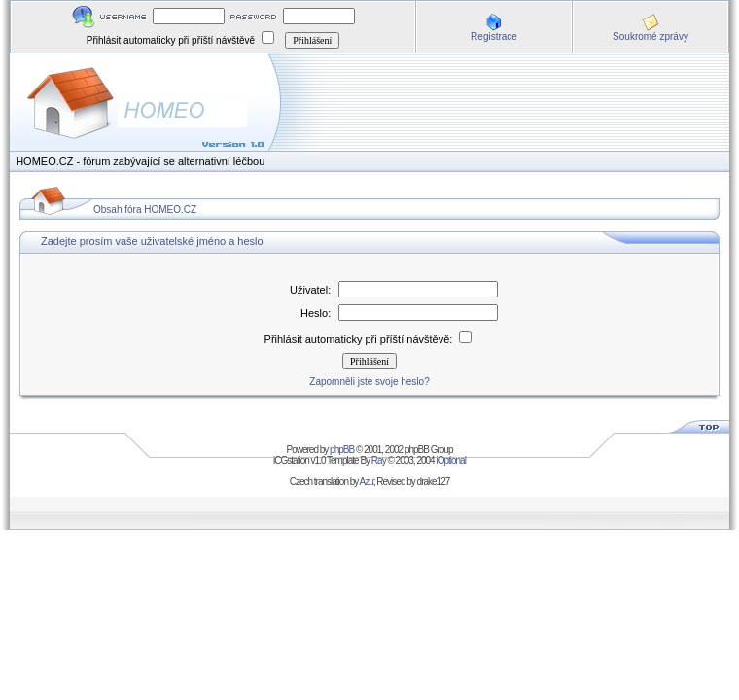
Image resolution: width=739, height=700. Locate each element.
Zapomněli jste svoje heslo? (369, 382)
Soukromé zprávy (651, 36)
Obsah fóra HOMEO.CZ (145, 210)
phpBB (342, 450)
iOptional (450, 460)
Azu (367, 482)
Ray (379, 460)
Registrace (494, 36)
